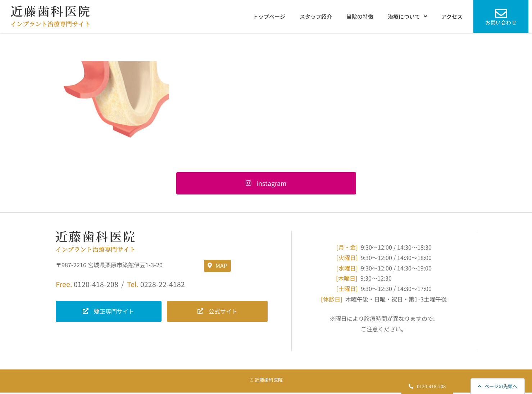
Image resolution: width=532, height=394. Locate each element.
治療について (407, 16)
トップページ (269, 16)
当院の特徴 (360, 16)
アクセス (452, 16)
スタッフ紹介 (316, 16)
